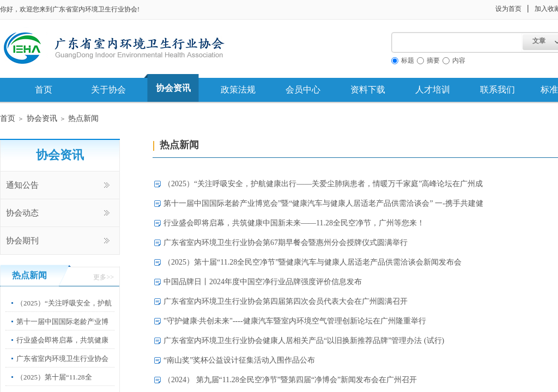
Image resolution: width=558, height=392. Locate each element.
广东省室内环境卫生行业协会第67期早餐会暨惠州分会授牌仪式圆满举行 (286, 243)
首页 (44, 90)
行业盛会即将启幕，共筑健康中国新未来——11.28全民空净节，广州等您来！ (294, 223)
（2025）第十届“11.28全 (54, 377)
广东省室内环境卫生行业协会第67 (62, 367)
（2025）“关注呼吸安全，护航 (64, 303)
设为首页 (508, 9)
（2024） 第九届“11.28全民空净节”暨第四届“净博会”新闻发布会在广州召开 (290, 380)
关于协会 (108, 90)
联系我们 (498, 90)
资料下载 (368, 90)
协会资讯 (173, 88)
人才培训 (433, 90)
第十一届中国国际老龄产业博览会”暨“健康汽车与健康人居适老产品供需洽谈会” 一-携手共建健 (323, 203)
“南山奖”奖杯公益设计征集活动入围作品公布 (239, 360)
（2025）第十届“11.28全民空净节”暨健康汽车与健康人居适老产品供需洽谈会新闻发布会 (313, 262)
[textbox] (457, 42)
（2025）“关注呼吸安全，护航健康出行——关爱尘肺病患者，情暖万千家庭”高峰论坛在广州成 (323, 184)
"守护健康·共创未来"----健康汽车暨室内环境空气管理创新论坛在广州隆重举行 (295, 321)
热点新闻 (83, 118)
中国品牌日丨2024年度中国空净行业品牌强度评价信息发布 (263, 282)
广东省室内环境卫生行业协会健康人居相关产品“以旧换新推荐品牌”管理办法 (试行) (304, 341)
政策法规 (238, 90)
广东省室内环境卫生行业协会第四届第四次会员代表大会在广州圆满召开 (286, 301)
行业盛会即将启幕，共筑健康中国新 (62, 348)
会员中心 (303, 90)
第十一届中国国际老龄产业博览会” (62, 330)
